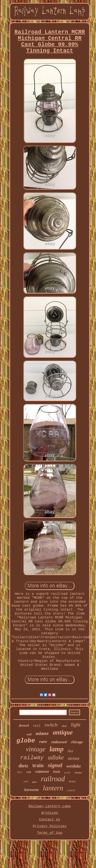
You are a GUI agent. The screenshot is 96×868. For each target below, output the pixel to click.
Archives (50, 813)
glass (34, 782)
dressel (24, 725)
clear (64, 726)
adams (42, 734)
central (71, 790)
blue (71, 751)
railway (32, 758)
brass (72, 781)
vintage (36, 749)
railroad (53, 779)
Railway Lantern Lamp (50, 806)
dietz (23, 766)
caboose (42, 772)
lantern (53, 788)
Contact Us (50, 820)
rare (43, 741)
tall (37, 726)
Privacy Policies (50, 826)
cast (29, 772)
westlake (74, 766)
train (38, 765)
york (26, 781)
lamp (56, 749)
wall (29, 734)
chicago (77, 742)
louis (57, 772)
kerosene (32, 790)
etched (73, 759)
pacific (67, 773)
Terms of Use (50, 833)
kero (20, 772)
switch (51, 725)
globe (26, 741)
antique (63, 732)
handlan (78, 773)
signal (55, 765)
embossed (59, 742)
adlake (56, 757)
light (76, 725)
